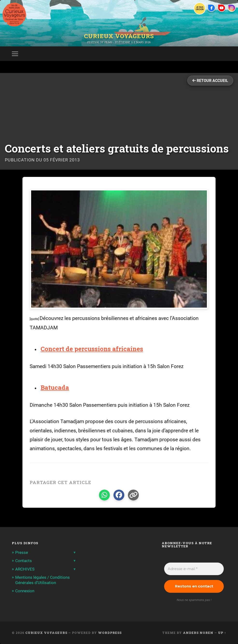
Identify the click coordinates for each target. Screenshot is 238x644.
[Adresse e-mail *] (194, 569)
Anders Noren (198, 633)
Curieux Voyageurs (119, 36)
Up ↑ (222, 633)
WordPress (110, 633)
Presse (22, 552)
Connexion (25, 591)
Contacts (24, 561)
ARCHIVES (25, 569)
